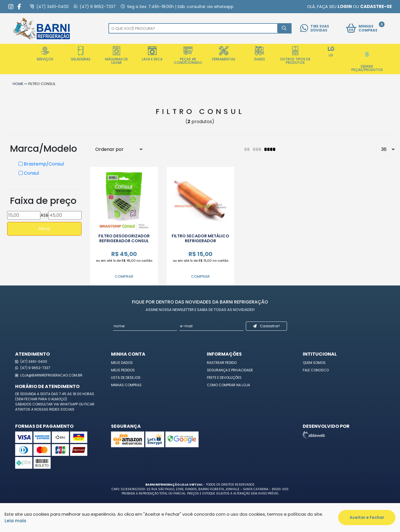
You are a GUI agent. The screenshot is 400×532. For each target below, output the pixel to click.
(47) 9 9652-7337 (33, 368)
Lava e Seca (152, 54)
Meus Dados (122, 363)
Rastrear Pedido (222, 363)
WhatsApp (69, 404)
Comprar (124, 276)
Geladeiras (81, 54)
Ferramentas (224, 54)
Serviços (45, 54)
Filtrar (44, 229)
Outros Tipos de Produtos (295, 56)
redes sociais (62, 409)
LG (331, 52)
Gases (260, 54)
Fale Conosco (316, 370)
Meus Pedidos (123, 370)
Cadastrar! (266, 326)
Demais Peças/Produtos (367, 59)
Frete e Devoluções (224, 378)
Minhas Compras (126, 385)
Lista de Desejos (126, 378)
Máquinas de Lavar (116, 56)
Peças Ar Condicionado (188, 56)
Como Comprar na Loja (228, 385)
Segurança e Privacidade (230, 370)
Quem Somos (314, 363)
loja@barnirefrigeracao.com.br (49, 375)
